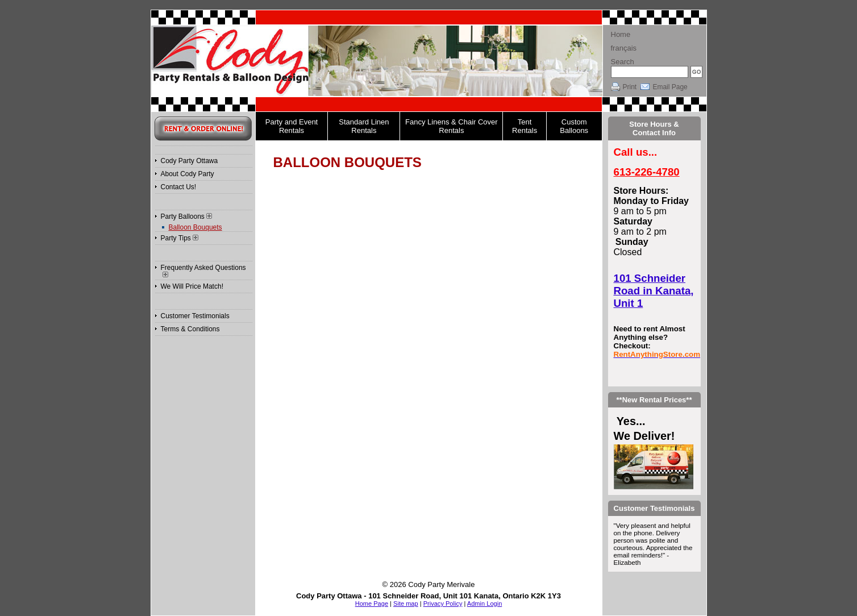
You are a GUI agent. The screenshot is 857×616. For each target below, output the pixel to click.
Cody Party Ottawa (190, 161)
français (624, 48)
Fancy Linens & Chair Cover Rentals (452, 126)
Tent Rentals (525, 126)
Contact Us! (179, 187)
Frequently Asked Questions (203, 270)
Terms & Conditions (190, 329)
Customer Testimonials (195, 316)
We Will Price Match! (192, 286)
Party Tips (180, 238)
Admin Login (484, 603)
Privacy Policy (443, 603)
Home (621, 34)
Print (630, 87)
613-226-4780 (647, 172)
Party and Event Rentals (292, 126)
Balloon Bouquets (195, 227)
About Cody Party (188, 174)
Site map (406, 603)
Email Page (670, 87)
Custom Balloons (574, 126)
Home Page (372, 603)
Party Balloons (186, 217)
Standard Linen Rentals (364, 126)
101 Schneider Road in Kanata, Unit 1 (654, 291)
